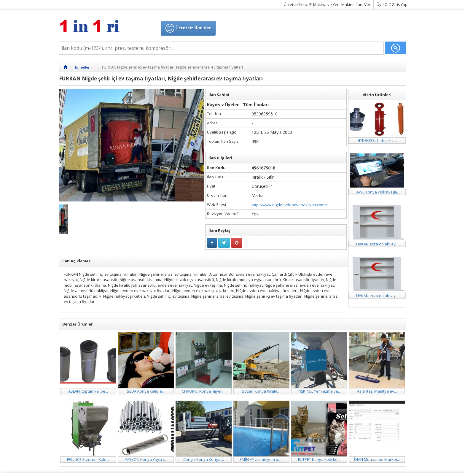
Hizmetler (82, 67)
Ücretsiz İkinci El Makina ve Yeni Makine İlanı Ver (327, 4)
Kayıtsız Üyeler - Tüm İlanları (238, 105)
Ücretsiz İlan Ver (188, 28)
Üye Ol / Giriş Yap (392, 4)
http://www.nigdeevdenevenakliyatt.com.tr (290, 205)
